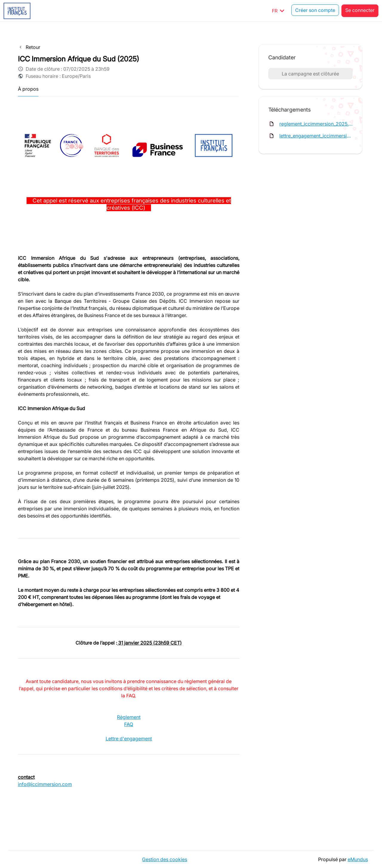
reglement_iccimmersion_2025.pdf (316, 124)
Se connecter (360, 11)
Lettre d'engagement (129, 739)
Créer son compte (315, 11)
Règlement (129, 717)
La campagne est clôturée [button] (310, 74)
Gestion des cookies (164, 859)
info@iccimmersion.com (45, 784)
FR (279, 11)
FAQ (129, 724)
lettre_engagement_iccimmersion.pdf (316, 136)
